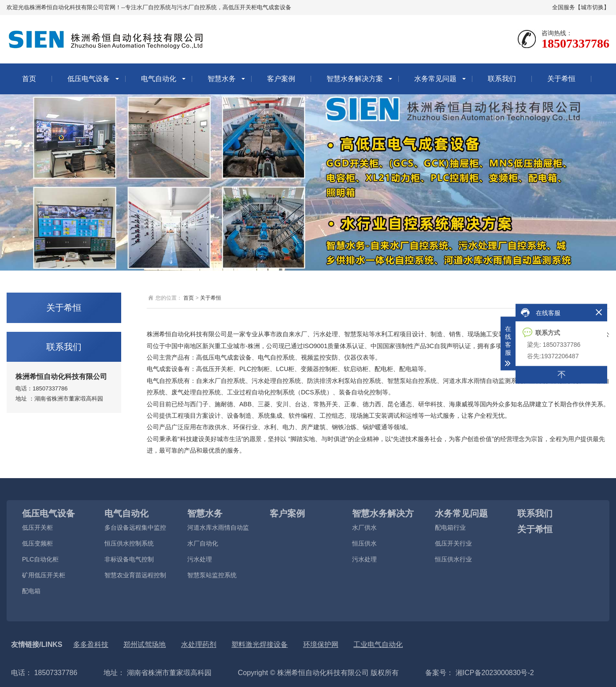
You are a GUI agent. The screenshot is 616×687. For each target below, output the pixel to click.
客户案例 (281, 79)
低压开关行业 (453, 543)
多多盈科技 (91, 644)
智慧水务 (222, 79)
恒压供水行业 (453, 559)
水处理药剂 (199, 644)
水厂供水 (364, 527)
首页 (29, 79)
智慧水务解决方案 (355, 79)
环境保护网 (321, 644)
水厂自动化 (203, 543)
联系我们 (502, 79)
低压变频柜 (37, 543)
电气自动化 (159, 79)
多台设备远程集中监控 (135, 527)
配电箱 (31, 591)
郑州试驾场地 (145, 644)
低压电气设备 (89, 79)
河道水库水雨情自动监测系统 (218, 530)
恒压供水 (364, 543)
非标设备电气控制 (129, 559)
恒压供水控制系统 (129, 543)
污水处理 (200, 559)
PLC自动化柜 (40, 559)
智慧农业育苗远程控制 (135, 575)
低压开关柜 (37, 527)
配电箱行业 (450, 527)
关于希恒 (561, 79)
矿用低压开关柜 (44, 575)
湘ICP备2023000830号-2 (494, 673)
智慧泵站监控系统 (212, 575)
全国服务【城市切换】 (581, 7)
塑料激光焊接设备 (260, 644)
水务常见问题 (435, 79)
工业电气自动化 (378, 644)
